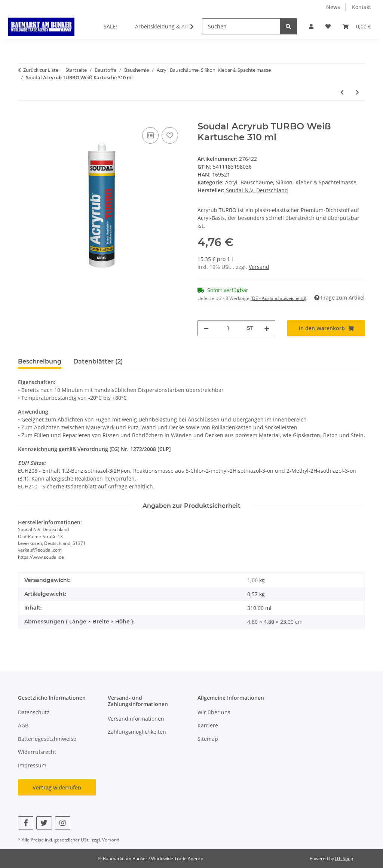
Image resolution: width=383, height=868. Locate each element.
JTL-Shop (344, 858)
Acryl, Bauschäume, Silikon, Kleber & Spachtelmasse (291, 182)
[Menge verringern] (206, 328)
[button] (311, 26)
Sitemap (208, 739)
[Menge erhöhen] (267, 328)
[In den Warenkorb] (24, 117)
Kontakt (361, 7)
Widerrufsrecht (37, 752)
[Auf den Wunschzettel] (170, 135)
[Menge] (228, 328)
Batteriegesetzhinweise (47, 739)
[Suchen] (241, 26)
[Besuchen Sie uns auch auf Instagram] (63, 823)
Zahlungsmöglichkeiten (137, 732)
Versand (259, 267)
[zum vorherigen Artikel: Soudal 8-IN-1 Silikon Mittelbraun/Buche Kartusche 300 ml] (342, 92)
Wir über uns (214, 712)
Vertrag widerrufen (57, 787)
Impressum (32, 765)
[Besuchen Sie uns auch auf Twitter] (44, 823)
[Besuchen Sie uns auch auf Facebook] (26, 823)
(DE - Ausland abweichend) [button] (278, 298)
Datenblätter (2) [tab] (98, 361)
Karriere (208, 725)
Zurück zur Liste (41, 70)
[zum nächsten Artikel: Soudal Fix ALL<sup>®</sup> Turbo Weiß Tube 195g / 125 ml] (357, 92)
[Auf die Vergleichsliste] (150, 135)
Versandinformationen (136, 719)
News (333, 7)
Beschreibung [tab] (40, 361)
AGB (23, 725)
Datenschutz (34, 712)
